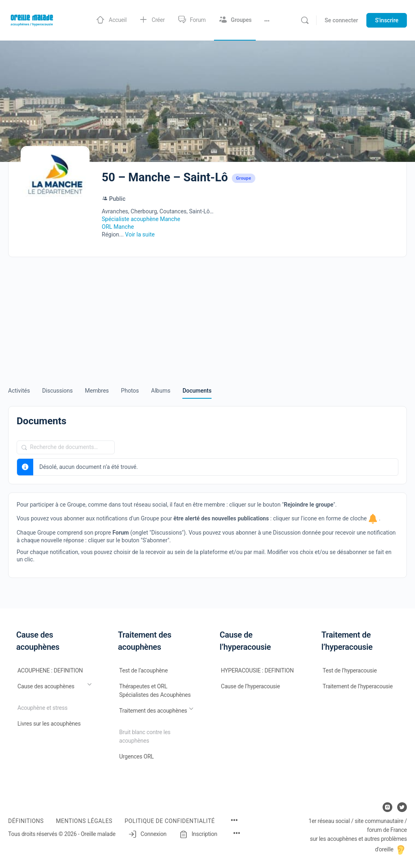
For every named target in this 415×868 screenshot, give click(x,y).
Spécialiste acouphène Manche (141, 219)
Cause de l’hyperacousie (250, 686)
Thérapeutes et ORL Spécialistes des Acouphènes (155, 691)
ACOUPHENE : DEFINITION (50, 670)
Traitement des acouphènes (153, 711)
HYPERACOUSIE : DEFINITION (257, 670)
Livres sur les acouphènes (49, 724)
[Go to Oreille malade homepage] (32, 19)
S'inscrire (387, 20)
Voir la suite (140, 234)
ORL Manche (118, 227)
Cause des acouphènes (46, 686)
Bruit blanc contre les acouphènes (145, 736)
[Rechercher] (305, 20)
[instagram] (387, 807)
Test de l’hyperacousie (350, 670)
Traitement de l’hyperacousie (358, 686)
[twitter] (402, 807)
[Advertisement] (207, 316)
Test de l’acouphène (143, 670)
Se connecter (341, 20)
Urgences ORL (136, 756)
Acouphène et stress (43, 708)
